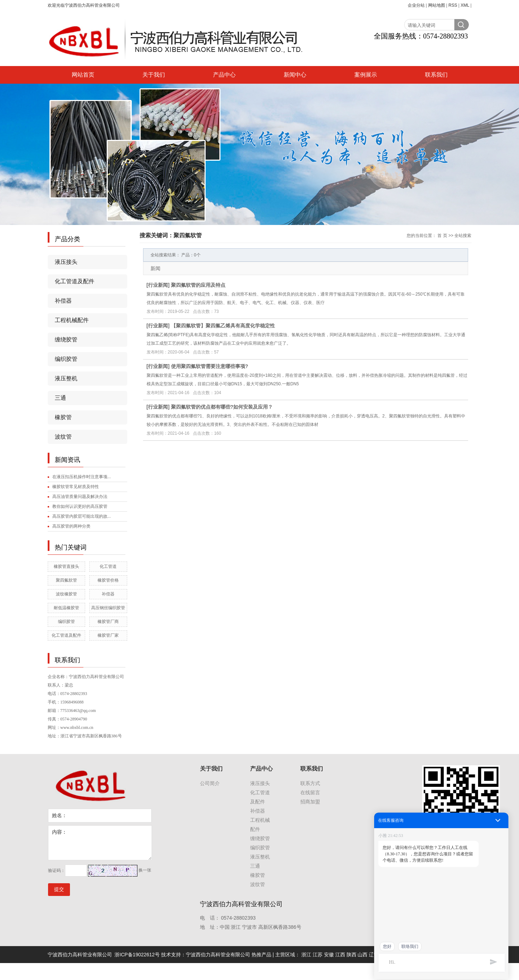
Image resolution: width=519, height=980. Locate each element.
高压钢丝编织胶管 (108, 608)
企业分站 (416, 5)
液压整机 (66, 378)
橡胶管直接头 (66, 566)
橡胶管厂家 (108, 635)
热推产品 (261, 955)
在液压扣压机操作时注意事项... (82, 477)
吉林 (401, 955)
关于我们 (154, 75)
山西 (362, 955)
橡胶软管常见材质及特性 (76, 487)
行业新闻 (158, 285)
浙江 (306, 955)
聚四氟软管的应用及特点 (198, 285)
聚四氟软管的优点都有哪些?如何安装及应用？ (222, 407)
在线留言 (310, 792)
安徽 (329, 955)
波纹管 (63, 437)
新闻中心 (295, 75)
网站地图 (437, 5)
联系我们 (436, 75)
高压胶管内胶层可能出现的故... (82, 516)
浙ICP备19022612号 (137, 955)
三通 (60, 398)
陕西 (352, 955)
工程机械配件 (72, 320)
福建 (413, 955)
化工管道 (108, 566)
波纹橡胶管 (66, 594)
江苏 (318, 955)
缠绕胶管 (66, 340)
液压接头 (66, 262)
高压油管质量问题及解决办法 (80, 497)
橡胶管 (63, 417)
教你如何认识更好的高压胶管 (80, 506)
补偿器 (63, 301)
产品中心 (224, 75)
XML (465, 5)
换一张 (145, 870)
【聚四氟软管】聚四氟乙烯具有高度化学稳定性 (223, 326)
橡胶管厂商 (108, 622)
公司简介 (210, 783)
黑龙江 (388, 955)
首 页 (442, 236)
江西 (340, 955)
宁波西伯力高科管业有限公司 (218, 955)
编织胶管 (66, 359)
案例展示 (366, 75)
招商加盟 (310, 802)
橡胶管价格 (108, 580)
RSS (453, 5)
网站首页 (83, 75)
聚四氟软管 (66, 580)
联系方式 (310, 783)
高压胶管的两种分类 (71, 526)
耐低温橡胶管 (66, 608)
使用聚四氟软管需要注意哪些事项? (210, 366)
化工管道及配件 (75, 281)
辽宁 (374, 955)
